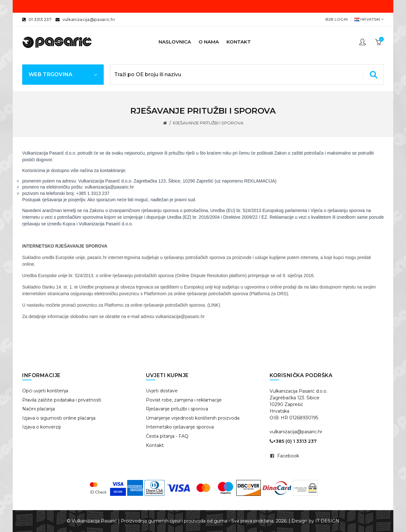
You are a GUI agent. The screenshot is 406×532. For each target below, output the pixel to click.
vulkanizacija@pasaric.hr (89, 19)
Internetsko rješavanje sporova (180, 427)
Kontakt (155, 445)
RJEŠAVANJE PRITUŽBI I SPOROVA (208, 123)
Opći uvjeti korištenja (45, 391)
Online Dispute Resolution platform (211, 276)
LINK (214, 305)
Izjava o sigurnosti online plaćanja (59, 418)
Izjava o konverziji (42, 427)
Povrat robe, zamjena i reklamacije (184, 400)
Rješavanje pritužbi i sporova (177, 409)
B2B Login (337, 19)
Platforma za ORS (269, 294)
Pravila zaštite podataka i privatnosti (62, 400)
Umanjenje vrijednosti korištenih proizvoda (193, 418)
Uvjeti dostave (162, 391)
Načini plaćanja (39, 409)
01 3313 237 (40, 19)
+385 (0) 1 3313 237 (293, 441)
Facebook (288, 456)
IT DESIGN (327, 521)
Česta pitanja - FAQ (167, 436)
